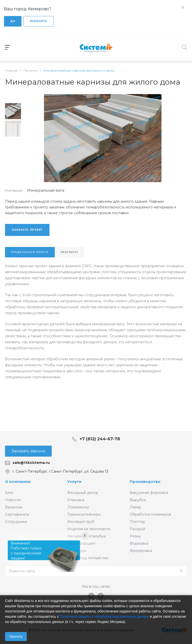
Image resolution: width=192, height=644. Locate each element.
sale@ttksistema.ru (31, 463)
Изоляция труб (81, 522)
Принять (16, 636)
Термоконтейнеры (84, 514)
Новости (13, 500)
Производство (145, 481)
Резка (135, 536)
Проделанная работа (30, 252)
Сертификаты (17, 514)
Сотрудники (16, 522)
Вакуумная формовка (149, 493)
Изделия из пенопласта (89, 529)
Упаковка (76, 500)
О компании (18, 481)
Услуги (74, 481)
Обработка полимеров (150, 514)
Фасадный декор (83, 493)
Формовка (139, 543)
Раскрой (137, 529)
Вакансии (14, 507)
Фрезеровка (141, 551)
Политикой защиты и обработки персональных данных (104, 616)
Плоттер (137, 522)
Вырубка (138, 500)
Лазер (135, 507)
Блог (9, 493)
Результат (69, 252)
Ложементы (78, 507)
